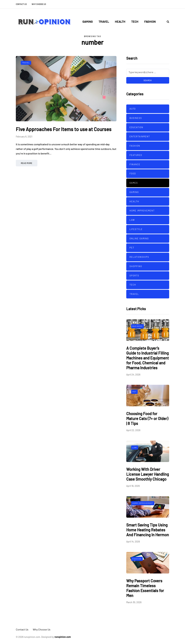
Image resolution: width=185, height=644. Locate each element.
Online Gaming (139, 239)
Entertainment (140, 136)
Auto (133, 109)
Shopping (136, 266)
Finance (135, 164)
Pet (132, 248)
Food (133, 174)
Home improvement (142, 211)
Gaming (88, 22)
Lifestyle (136, 229)
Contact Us (21, 4)
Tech (135, 22)
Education (136, 127)
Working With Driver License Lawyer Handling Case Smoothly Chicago (148, 474)
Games (134, 183)
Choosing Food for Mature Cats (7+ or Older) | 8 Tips (147, 418)
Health (120, 22)
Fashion (150, 22)
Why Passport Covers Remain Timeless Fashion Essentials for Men (145, 588)
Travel (104, 22)
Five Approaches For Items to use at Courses (64, 129)
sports (134, 276)
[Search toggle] (167, 21)
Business (136, 118)
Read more (27, 163)
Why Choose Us (39, 4)
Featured (136, 155)
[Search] (148, 72)
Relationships (139, 257)
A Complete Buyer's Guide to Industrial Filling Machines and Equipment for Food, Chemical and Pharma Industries (148, 358)
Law (132, 220)
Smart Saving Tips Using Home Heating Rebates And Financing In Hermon (148, 530)
